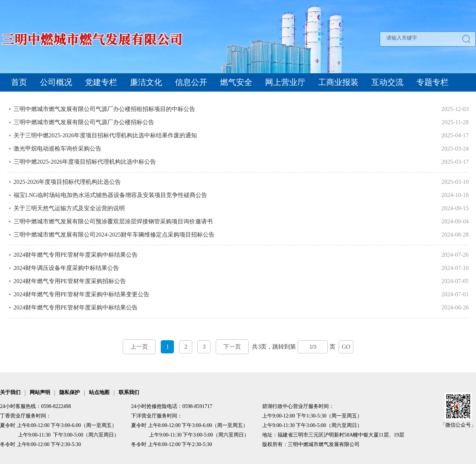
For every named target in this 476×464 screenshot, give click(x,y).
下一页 (232, 347)
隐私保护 (70, 392)
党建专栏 (101, 82)
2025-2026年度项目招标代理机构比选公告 (67, 182)
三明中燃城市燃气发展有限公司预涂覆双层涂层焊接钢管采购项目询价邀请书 (113, 221)
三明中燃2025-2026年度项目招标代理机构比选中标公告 (85, 162)
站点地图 (99, 392)
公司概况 (56, 82)
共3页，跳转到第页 (238, 347)
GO (346, 347)
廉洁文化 (146, 82)
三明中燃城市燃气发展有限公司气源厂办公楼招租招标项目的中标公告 (104, 109)
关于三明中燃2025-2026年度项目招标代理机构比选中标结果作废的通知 (105, 135)
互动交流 (387, 82)
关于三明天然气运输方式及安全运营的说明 (70, 208)
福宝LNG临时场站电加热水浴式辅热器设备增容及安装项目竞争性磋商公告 (110, 195)
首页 (19, 82)
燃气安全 (236, 82)
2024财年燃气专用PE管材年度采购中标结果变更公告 (82, 294)
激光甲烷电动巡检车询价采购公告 (57, 149)
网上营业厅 (285, 82)
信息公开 (191, 82)
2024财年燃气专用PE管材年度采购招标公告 (70, 281)
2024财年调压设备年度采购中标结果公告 (66, 268)
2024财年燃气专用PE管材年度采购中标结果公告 (76, 255)
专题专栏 (432, 82)
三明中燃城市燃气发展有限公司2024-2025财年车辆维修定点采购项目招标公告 (115, 235)
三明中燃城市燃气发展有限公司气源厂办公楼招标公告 (84, 122)
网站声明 (40, 392)
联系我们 (129, 392)
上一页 (139, 347)
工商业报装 (338, 82)
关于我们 (10, 392)
